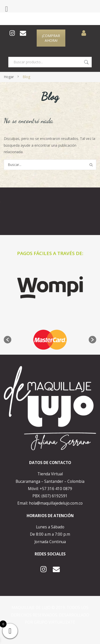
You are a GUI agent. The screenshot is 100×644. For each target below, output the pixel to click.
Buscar (86, 62)
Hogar (9, 77)
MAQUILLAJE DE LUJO (32, 608)
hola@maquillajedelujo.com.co (56, 503)
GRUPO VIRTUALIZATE (55, 622)
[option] (50, 340)
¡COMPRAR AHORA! (51, 38)
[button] (8, 340)
